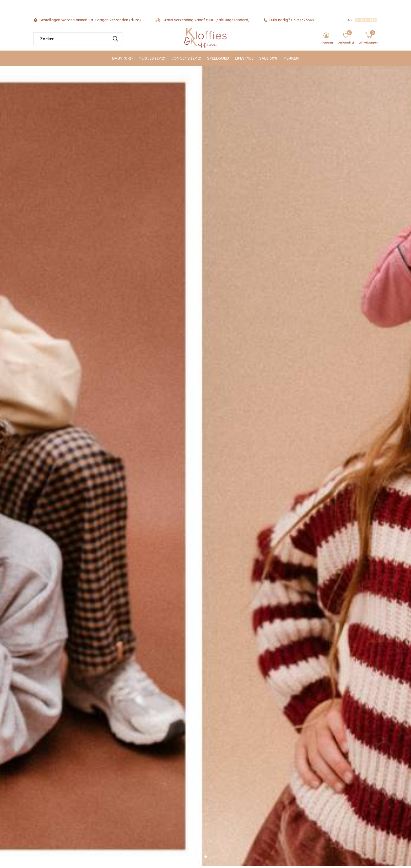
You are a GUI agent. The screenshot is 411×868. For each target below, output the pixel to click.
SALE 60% (268, 60)
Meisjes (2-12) (152, 60)
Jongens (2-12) (186, 60)
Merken (291, 60)
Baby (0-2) (122, 60)
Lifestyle (244, 60)
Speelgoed (218, 60)
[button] (198, 859)
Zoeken (115, 41)
